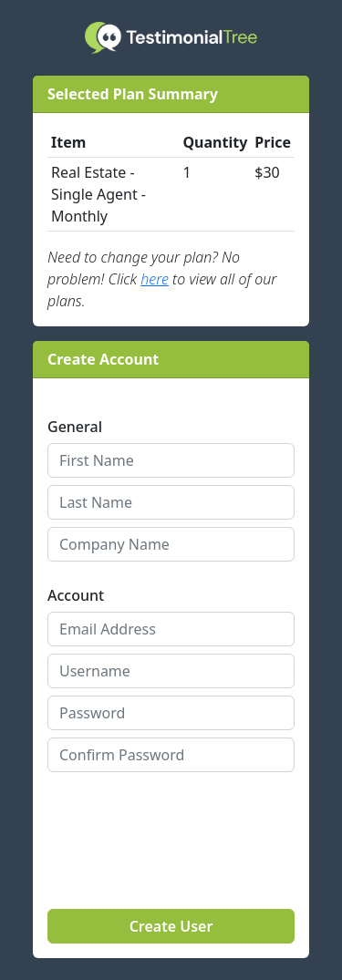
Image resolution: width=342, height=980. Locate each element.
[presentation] (154, 814)
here (155, 279)
